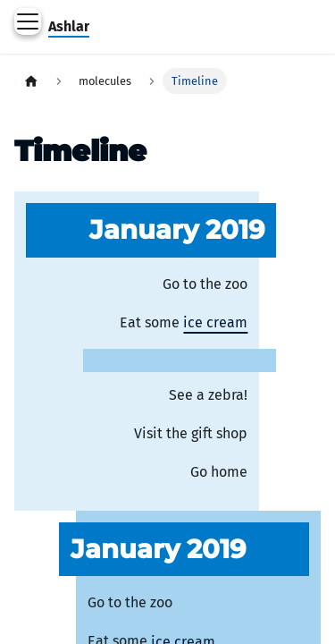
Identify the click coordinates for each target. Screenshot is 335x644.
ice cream (215, 322)
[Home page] (31, 81)
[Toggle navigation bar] (28, 21)
